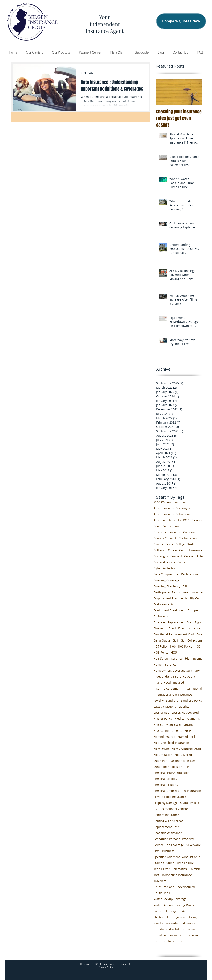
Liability (184, 707)
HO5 (174, 652)
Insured (179, 682)
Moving (189, 725)
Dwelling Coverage (166, 580)
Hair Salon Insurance (168, 658)
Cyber (181, 562)
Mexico (158, 725)
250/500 (159, 502)
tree (156, 941)
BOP (186, 520)
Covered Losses (164, 562)
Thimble (195, 869)
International (193, 688)
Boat (157, 526)
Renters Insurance (166, 815)
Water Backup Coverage (170, 899)
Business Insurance (167, 532)
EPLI (186, 586)
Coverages (161, 556)
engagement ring (185, 917)
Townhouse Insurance (177, 875)
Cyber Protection (165, 568)
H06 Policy (185, 646)
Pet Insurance (191, 791)
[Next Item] (195, 92)
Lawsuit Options (165, 707)
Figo (198, 622)
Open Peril (161, 761)
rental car (160, 935)
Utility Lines (162, 893)
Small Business (164, 851)
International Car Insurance (173, 695)
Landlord (172, 701)
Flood (172, 628)
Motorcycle (173, 725)
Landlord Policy (192, 701)
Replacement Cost (166, 827)
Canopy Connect (165, 538)
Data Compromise (166, 574)
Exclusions (161, 616)
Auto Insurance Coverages (172, 508)
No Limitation (163, 755)
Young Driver (185, 905)
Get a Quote (162, 640)
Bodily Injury (171, 526)
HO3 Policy (161, 652)
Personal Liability (165, 779)
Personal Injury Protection (172, 773)
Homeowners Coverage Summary (177, 670)
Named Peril (186, 737)
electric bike (162, 917)
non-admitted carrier (181, 923)
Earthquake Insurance (187, 592)
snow (173, 935)
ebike (182, 911)
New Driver (161, 749)
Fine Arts (160, 628)
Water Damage (164, 905)
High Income (194, 658)
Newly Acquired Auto (186, 749)
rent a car (189, 929)
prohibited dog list (166, 929)
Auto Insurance (178, 502)
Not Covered (183, 755)
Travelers (160, 881)
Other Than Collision (168, 767)
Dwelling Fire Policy (167, 586)
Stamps (159, 863)
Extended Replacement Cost (173, 622)
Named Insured (164, 737)
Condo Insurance (191, 550)
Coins (169, 544)
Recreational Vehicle (174, 809)
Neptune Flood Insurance (171, 743)
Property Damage (166, 803)
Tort (156, 875)
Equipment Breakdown (169, 610)
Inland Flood (162, 682)
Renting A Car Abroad (169, 821)
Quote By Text (190, 803)
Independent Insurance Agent (174, 676)
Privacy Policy (106, 967)
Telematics (179, 869)
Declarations (190, 574)
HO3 (198, 646)
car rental (160, 911)
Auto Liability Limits (167, 520)
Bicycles (197, 520)
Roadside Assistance (168, 833)
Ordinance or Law (183, 761)
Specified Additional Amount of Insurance (178, 857)
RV (155, 809)
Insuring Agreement (167, 688)
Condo (172, 550)
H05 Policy (161, 646)
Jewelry (159, 701)
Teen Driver (162, 869)
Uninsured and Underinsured (174, 887)
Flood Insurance (189, 628)
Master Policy (163, 719)
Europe (193, 610)
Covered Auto (194, 556)
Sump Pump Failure (180, 863)
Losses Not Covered (185, 713)
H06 (173, 646)
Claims (158, 544)
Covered (176, 556)
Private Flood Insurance (170, 797)
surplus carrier (190, 935)
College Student (187, 544)
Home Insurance (165, 664)
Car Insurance (188, 538)
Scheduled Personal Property (174, 839)
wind (180, 941)
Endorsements (164, 604)
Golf (175, 640)
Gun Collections (192, 640)
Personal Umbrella (166, 791)
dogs (173, 911)
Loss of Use (161, 713)
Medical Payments (187, 719)
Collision (160, 550)
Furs (199, 634)
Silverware (194, 845)
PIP (187, 767)
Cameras (189, 532)
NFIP (188, 731)
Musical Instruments (168, 731)
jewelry (159, 923)
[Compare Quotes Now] (181, 21)
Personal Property (166, 785)
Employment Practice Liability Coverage (178, 598)
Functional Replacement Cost (174, 634)
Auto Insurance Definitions (172, 514)
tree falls (168, 941)
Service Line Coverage (169, 845)
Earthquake (162, 592)
